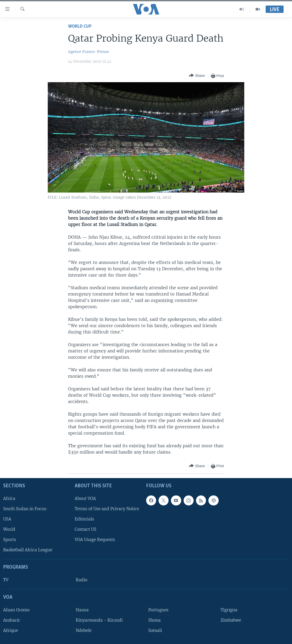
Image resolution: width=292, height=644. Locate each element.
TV (6, 580)
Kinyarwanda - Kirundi (99, 620)
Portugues (158, 610)
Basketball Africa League (28, 550)
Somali (155, 630)
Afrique (11, 630)
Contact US (85, 529)
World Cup (80, 26)
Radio (82, 580)
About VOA (85, 498)
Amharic (12, 620)
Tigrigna (229, 610)
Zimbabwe (231, 620)
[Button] (197, 76)
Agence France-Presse (88, 52)
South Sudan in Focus (25, 509)
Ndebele (84, 630)
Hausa (82, 610)
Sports (10, 540)
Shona (154, 620)
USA (7, 519)
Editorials (84, 519)
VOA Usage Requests (95, 540)
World (9, 529)
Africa (9, 498)
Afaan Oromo (16, 610)
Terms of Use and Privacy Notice (107, 509)
